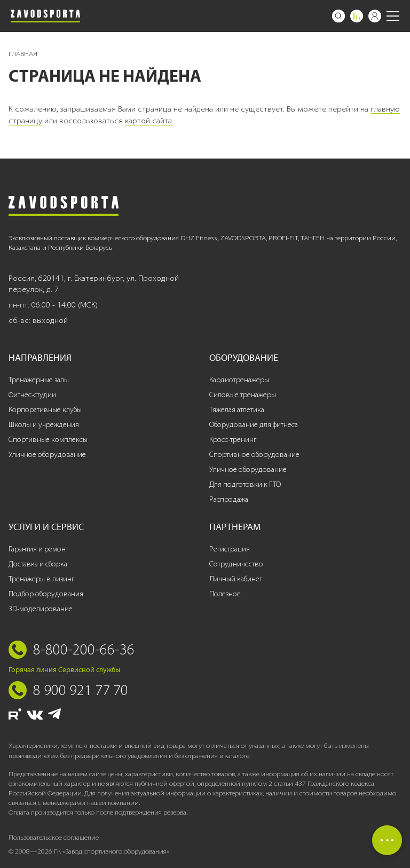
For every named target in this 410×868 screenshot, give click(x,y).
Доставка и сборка (38, 564)
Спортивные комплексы (48, 440)
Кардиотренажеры (239, 380)
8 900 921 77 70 (81, 690)
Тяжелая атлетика (237, 410)
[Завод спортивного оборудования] (45, 16)
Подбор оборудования (46, 594)
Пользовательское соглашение (54, 837)
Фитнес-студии (32, 395)
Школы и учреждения (44, 425)
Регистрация (230, 549)
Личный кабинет (236, 579)
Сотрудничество (236, 564)
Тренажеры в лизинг (41, 579)
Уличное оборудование (47, 455)
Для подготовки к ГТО (245, 484)
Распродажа (229, 499)
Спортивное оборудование (254, 455)
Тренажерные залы (39, 380)
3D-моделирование (41, 609)
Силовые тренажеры (243, 395)
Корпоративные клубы (45, 410)
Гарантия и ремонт (38, 549)
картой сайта (148, 121)
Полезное (225, 594)
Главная (23, 54)
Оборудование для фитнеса (254, 425)
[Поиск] (338, 16)
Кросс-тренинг (233, 440)
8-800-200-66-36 (84, 649)
